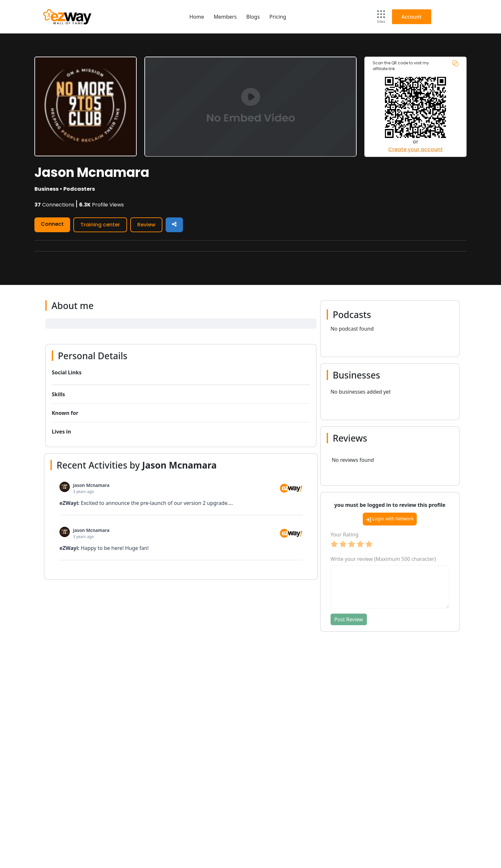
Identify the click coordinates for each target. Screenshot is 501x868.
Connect (52, 224)
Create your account (415, 149)
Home (197, 17)
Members (225, 17)
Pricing (278, 17)
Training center (100, 225)
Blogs (253, 17)
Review (146, 225)
